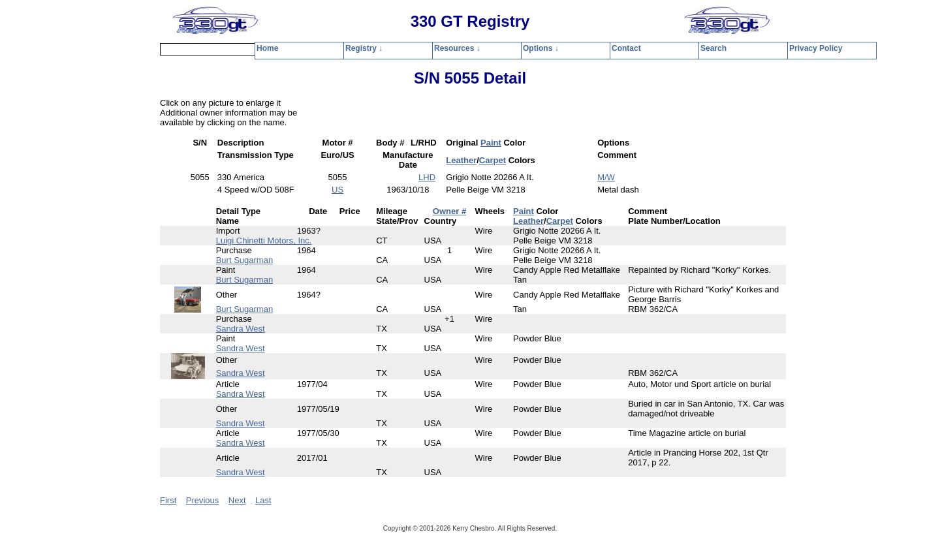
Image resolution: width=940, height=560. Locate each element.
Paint (491, 143)
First (168, 500)
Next (237, 500)
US (337, 190)
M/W (606, 177)
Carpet (493, 160)
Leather (461, 160)
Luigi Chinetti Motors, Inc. (264, 241)
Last (263, 500)
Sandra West (241, 329)
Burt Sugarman (244, 260)
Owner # (449, 211)
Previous (203, 500)
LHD (427, 177)
